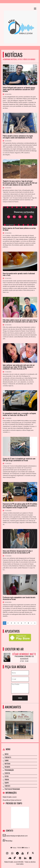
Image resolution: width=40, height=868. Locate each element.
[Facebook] (28, 853)
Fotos (7, 776)
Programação (9, 770)
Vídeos (7, 779)
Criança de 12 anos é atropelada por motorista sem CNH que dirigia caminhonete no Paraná (19, 460)
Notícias (7, 764)
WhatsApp (9, 841)
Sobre (7, 760)
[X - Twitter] (33, 853)
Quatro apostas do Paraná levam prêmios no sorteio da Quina (19, 229)
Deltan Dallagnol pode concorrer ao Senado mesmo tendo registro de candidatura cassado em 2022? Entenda (19, 89)
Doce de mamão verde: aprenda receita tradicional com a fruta (19, 274)
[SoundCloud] (10, 858)
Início (6, 754)
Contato (7, 786)
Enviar (20, 698)
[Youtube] (23, 853)
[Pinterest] (20, 858)
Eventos (7, 773)
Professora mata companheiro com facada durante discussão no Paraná (19, 598)
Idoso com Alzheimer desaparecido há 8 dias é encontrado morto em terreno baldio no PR (18, 552)
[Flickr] (30, 858)
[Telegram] (17, 853)
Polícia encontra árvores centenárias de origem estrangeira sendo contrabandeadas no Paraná (18, 137)
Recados (7, 767)
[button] (35, 9)
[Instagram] (7, 853)
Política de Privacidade (12, 789)
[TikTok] (15, 858)
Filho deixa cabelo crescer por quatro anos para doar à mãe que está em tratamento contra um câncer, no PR (20, 321)
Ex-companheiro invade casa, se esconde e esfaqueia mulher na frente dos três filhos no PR (19, 414)
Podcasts (8, 757)
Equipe (7, 783)
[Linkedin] (25, 858)
